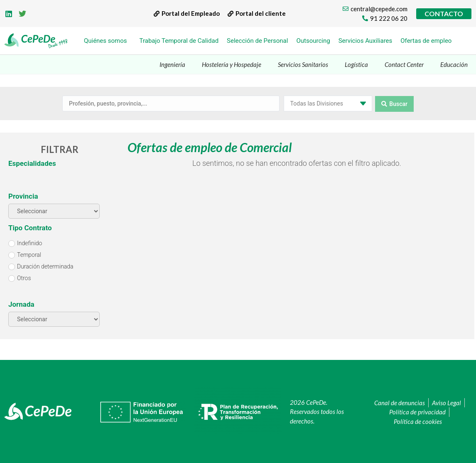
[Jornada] (54, 318)
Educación (454, 64)
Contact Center (404, 64)
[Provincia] (54, 210)
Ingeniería (172, 64)
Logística (356, 64)
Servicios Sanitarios (303, 64)
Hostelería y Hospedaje (232, 64)
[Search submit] (394, 103)
